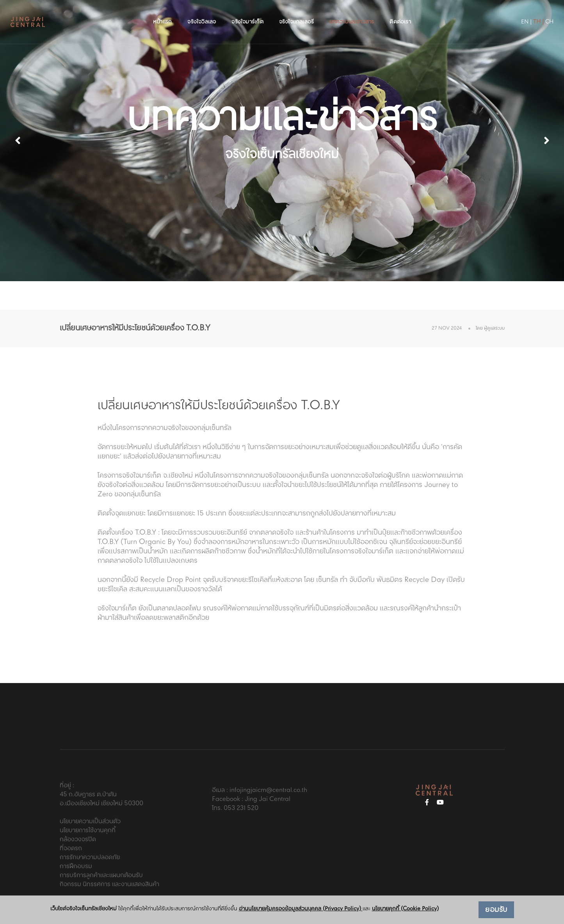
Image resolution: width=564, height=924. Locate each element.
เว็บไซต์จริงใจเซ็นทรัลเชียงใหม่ (84, 909)
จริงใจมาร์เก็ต (247, 14)
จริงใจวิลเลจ (202, 14)
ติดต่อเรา (400, 14)
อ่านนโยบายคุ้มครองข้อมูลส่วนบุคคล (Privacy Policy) (301, 909)
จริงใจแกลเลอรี (297, 14)
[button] (546, 141)
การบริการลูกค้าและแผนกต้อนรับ (101, 875)
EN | (512, 14)
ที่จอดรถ (71, 848)
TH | (524, 14)
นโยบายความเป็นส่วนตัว (90, 821)
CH (535, 14)
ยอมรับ (496, 910)
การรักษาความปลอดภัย (90, 857)
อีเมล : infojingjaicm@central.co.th (260, 790)
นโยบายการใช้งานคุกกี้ (88, 830)
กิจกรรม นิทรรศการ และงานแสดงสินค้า (109, 884)
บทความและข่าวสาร (352, 14)
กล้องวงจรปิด (78, 839)
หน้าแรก (162, 14)
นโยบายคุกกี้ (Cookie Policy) (405, 909)
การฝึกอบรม (76, 866)
